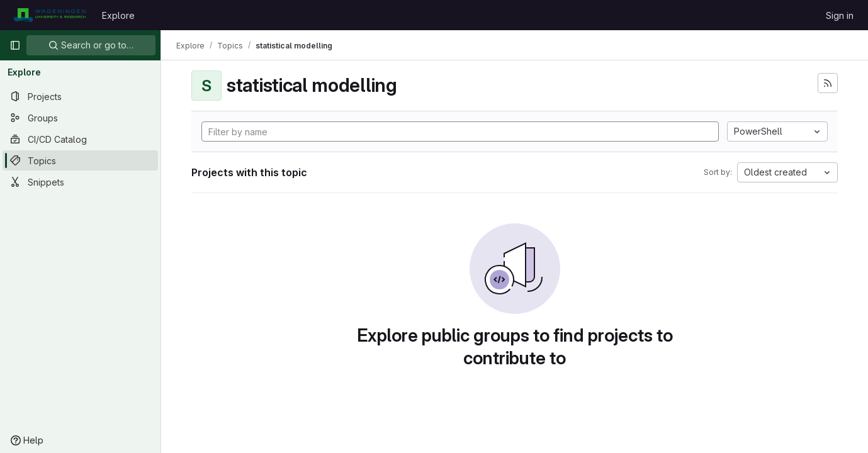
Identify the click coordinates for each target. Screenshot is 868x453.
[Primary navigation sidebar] (15, 45)
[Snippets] (80, 182)
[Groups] (80, 118)
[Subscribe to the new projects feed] (828, 83)
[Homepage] (49, 15)
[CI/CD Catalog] (80, 139)
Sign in (840, 15)
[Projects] (80, 96)
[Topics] (80, 160)
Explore (118, 15)
